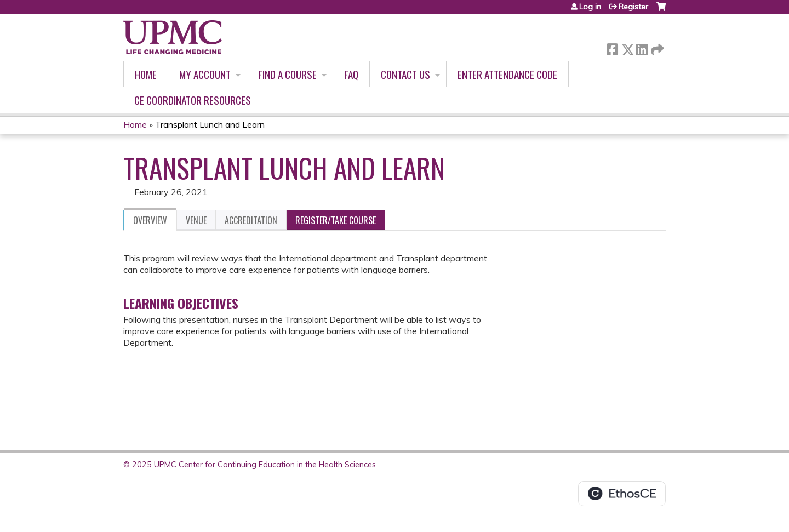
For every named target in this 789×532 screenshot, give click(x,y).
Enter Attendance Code (507, 74)
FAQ (351, 74)
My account (205, 74)
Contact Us (405, 74)
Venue (196, 220)
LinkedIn (642, 47)
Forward (656, 47)
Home (146, 74)
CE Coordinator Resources (193, 100)
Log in (590, 7)
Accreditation (251, 220)
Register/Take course (336, 220)
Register (633, 7)
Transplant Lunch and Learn (210, 124)
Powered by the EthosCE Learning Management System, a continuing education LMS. (622, 494)
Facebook (612, 47)
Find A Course (287, 74)
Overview (150, 220)
